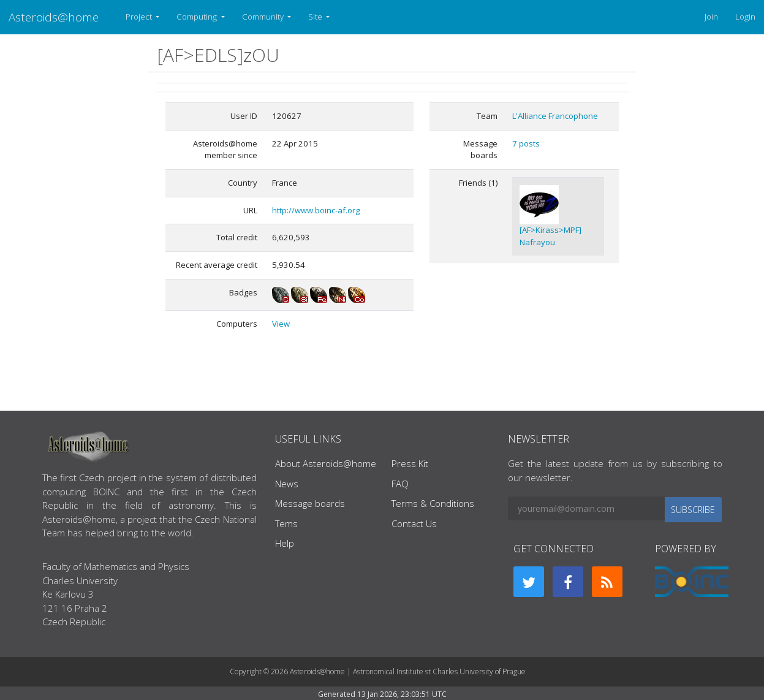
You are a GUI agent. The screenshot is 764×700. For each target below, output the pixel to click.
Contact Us (414, 523)
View (281, 324)
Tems (286, 523)
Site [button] (316, 17)
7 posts (526, 143)
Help (285, 543)
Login (745, 17)
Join (711, 17)
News (287, 484)
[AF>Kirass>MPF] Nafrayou (550, 236)
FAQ (400, 484)
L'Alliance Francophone (555, 116)
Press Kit (410, 463)
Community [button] (264, 17)
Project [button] (140, 17)
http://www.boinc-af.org (316, 210)
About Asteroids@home (326, 463)
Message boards (310, 503)
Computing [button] (198, 17)
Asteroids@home (54, 17)
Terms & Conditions (433, 503)
